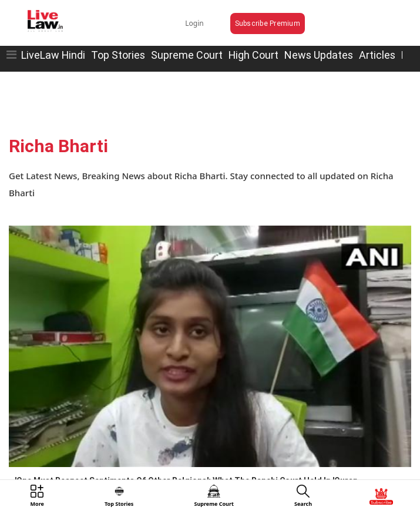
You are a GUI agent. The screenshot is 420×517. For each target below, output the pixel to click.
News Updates (319, 55)
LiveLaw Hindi (53, 55)
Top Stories (118, 55)
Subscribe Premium (268, 23)
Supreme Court (187, 55)
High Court (253, 55)
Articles (377, 55)
